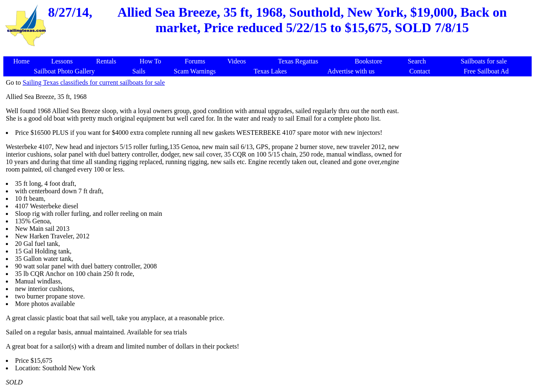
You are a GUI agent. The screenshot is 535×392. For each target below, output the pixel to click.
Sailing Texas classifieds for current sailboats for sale (94, 82)
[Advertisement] (269, 52)
